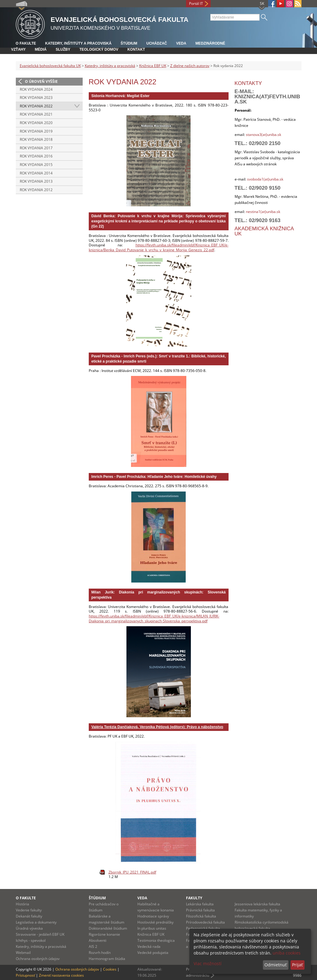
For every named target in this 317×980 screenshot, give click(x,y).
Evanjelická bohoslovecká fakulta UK (50, 66)
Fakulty (194, 898)
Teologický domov (99, 49)
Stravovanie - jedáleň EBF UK (40, 934)
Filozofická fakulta (201, 916)
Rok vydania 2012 (36, 190)
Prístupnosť (25, 975)
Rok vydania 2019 (36, 131)
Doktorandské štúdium (108, 928)
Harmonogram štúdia (107, 959)
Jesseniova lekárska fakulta (257, 904)
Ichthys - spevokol (31, 940)
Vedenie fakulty (29, 910)
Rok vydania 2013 (36, 181)
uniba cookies (287, 953)
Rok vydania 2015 (36, 165)
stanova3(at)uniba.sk (263, 135)
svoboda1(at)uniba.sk (265, 179)
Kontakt (136, 49)
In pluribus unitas (152, 928)
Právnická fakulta (200, 910)
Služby (63, 49)
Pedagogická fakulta (203, 928)
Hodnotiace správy (153, 916)
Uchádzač (157, 43)
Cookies (110, 969)
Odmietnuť (276, 965)
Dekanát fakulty (29, 916)
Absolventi (98, 940)
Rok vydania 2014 (36, 173)
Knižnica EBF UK (153, 66)
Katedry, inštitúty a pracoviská (78, 43)
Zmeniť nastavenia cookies (61, 975)
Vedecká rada (149, 946)
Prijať (297, 965)
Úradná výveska (29, 928)
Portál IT (196, 3)
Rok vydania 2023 (36, 98)
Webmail (23, 953)
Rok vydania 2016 (36, 156)
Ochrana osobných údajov (38, 959)
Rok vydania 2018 (36, 139)
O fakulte (26, 43)
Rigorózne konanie (104, 934)
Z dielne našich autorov (190, 66)
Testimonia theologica (156, 940)
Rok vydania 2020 (36, 123)
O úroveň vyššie (41, 81)
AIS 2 (93, 946)
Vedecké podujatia (153, 953)
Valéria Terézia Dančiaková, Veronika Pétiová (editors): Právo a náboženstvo (157, 727)
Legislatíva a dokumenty (36, 922)
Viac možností (208, 963)
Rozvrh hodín (100, 953)
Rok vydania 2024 (36, 89)
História (22, 904)
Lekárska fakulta (200, 904)
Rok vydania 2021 (36, 114)
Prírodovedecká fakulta (205, 922)
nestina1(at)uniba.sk (263, 212)
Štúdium (129, 43)
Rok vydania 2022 (36, 106)
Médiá (41, 49)
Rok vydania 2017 (36, 148)
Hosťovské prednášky (155, 922)
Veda (181, 43)
